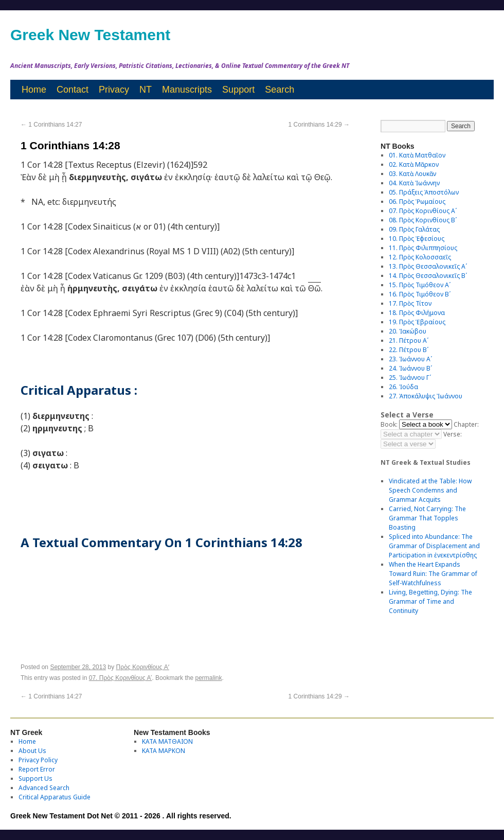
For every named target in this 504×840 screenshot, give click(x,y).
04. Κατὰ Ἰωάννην (414, 183)
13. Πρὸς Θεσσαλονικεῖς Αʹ (428, 266)
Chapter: (466, 424)
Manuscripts (187, 90)
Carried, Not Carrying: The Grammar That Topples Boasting (427, 518)
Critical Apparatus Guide (55, 797)
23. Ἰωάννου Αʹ (410, 359)
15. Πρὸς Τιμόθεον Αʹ (420, 285)
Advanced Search (44, 788)
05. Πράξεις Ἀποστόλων (424, 192)
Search (280, 90)
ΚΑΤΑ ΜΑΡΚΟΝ (164, 751)
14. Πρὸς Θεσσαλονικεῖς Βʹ (428, 276)
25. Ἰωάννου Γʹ (410, 378)
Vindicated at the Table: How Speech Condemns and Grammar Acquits (430, 490)
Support (238, 90)
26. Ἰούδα (403, 387)
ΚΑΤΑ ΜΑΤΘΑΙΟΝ (167, 741)
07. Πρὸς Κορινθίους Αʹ (121, 678)
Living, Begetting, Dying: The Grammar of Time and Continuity (430, 601)
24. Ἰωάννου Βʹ (410, 368)
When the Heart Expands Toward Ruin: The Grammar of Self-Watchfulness (433, 574)
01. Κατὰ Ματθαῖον (417, 155)
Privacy (114, 90)
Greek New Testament (90, 35)
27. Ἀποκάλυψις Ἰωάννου (426, 396)
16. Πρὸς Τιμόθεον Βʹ (420, 294)
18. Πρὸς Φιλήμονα (417, 313)
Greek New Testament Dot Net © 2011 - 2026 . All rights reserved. (121, 816)
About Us (32, 751)
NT (146, 90)
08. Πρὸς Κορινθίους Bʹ (423, 220)
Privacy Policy (38, 760)
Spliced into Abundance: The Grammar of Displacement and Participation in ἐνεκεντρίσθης (434, 546)
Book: (389, 424)
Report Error (37, 769)
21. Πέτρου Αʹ (409, 340)
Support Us (35, 778)
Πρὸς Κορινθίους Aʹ (143, 667)
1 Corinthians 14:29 (319, 125)
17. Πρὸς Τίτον (410, 303)
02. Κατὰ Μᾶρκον (414, 164)
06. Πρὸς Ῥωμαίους (417, 202)
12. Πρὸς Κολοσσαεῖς (420, 257)
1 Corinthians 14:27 (51, 125)
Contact (73, 90)
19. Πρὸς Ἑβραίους (417, 322)
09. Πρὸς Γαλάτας (414, 229)
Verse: (453, 434)
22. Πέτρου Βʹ (409, 350)
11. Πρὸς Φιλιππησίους (423, 248)
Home (34, 90)
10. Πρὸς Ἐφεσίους (417, 239)
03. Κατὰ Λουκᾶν (412, 174)
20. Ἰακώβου (408, 331)
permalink (208, 678)
